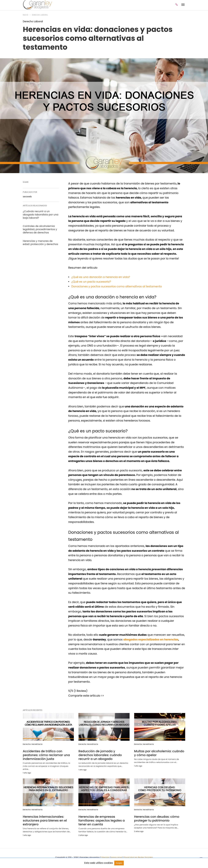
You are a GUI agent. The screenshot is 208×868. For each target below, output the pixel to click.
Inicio (26, 15)
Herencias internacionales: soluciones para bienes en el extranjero (45, 820)
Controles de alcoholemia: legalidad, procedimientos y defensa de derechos (40, 229)
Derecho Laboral (40, 15)
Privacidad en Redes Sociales (138, 857)
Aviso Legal (117, 857)
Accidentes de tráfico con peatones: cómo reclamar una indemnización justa (46, 755)
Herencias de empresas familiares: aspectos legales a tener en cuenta (101, 820)
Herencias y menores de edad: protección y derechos (40, 243)
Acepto (119, 863)
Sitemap (105, 857)
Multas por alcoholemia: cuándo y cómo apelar (159, 753)
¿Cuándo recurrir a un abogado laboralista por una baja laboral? (41, 215)
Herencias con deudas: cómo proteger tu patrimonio (157, 819)
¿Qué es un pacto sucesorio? (91, 282)
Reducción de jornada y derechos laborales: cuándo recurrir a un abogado (100, 755)
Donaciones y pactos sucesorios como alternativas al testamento (117, 286)
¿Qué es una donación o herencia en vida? (101, 277)
